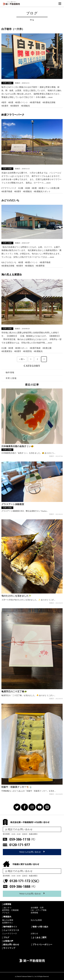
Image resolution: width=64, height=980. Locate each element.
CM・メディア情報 (39, 910)
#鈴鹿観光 (25, 106)
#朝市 (4, 102)
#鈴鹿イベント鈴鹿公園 (49, 188)
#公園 (21, 188)
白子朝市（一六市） (13, 29)
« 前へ (22, 359)
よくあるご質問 (39, 938)
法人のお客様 (36, 920)
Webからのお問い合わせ (32, 852)
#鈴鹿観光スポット (42, 191)
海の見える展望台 (12, 275)
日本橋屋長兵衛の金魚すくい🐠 (18, 446)
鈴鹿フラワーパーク (13, 115)
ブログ (6, 938)
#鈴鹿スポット (21, 348)
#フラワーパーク (9, 188)
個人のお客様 (8, 920)
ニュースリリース (9, 933)
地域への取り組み (40, 927)
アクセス (6, 913)
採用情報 (34, 913)
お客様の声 (8, 941)
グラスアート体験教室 (13, 504)
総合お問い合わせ (11, 945)
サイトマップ (9, 948)
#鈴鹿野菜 (40, 266)
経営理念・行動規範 (10, 910)
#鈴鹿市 (5, 106)
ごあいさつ (7, 908)
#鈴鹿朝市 (15, 106)
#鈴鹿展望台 (7, 351)
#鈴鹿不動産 (35, 102)
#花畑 (27, 188)
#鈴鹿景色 (27, 351)
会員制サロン (8, 923)
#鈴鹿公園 (47, 348)
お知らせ (34, 933)
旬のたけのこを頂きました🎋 (16, 596)
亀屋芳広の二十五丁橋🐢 (14, 691)
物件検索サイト (10, 927)
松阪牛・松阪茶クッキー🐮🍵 (17, 787)
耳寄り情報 (7, 83)
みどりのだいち (10, 200)
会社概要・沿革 (37, 908)
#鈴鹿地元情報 (49, 102)
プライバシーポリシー (42, 945)
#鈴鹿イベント (21, 102)
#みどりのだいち (9, 262)
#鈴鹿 (11, 102)
